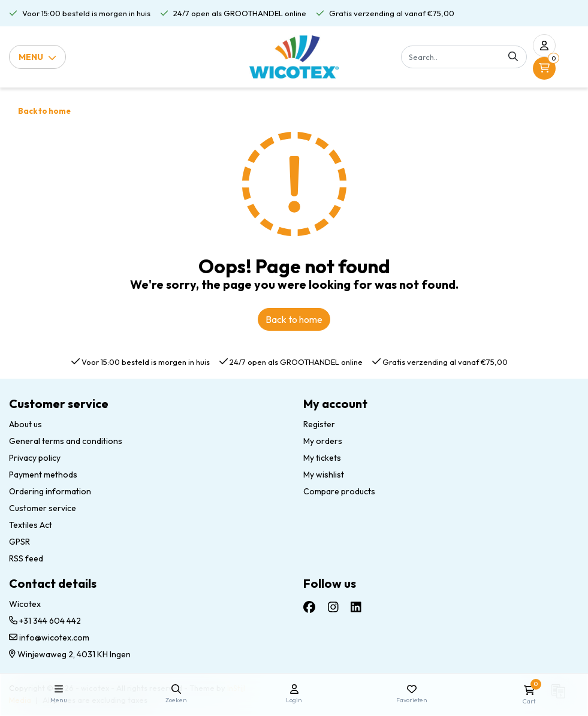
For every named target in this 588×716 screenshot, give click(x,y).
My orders (323, 441)
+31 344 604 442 (45, 621)
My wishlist (324, 475)
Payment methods (43, 475)
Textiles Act (31, 525)
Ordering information (50, 491)
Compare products (339, 491)
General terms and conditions (66, 441)
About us (25, 424)
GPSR (19, 542)
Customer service (43, 508)
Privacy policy (35, 458)
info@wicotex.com (49, 638)
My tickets (322, 458)
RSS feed (26, 558)
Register (319, 424)
